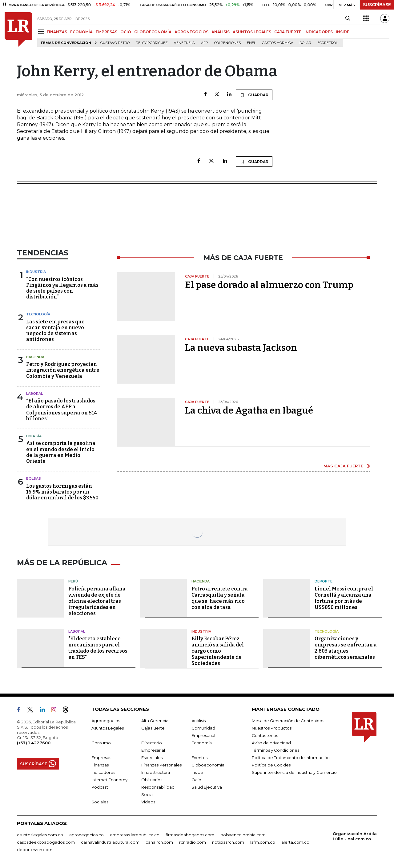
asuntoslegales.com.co (40, 835)
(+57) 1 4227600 (34, 743)
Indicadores (103, 772)
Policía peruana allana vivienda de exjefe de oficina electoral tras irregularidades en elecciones (97, 601)
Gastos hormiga (278, 43)
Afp (205, 43)
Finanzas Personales (161, 765)
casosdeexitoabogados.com (46, 842)
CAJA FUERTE (288, 32)
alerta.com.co (295, 842)
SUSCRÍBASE (377, 5)
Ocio (196, 780)
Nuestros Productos (272, 728)
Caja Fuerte (153, 728)
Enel (251, 43)
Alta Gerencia (155, 721)
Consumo (101, 743)
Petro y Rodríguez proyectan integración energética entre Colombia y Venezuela (63, 370)
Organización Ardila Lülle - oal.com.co (355, 836)
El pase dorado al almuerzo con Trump (269, 285)
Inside (197, 772)
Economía (202, 743)
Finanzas (100, 765)
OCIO (126, 32)
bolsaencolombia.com (243, 835)
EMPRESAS (107, 32)
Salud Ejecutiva (207, 787)
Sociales (100, 802)
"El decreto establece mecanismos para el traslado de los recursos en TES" (98, 648)
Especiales (152, 758)
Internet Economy (109, 780)
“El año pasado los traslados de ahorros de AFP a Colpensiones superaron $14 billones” (62, 410)
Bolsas (34, 478)
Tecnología (38, 314)
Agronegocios (106, 721)
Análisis (199, 721)
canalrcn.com (159, 842)
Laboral (34, 394)
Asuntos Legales (108, 728)
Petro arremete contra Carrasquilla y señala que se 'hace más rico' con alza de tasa (220, 598)
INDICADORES (319, 32)
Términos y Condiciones (275, 750)
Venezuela (184, 43)
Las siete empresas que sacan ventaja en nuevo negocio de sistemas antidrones (55, 331)
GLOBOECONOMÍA (153, 32)
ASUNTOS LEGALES (252, 32)
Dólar (305, 43)
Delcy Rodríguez (152, 43)
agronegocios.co (86, 835)
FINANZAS (57, 32)
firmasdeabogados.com (190, 835)
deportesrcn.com (35, 850)
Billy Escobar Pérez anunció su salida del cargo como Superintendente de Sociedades (218, 651)
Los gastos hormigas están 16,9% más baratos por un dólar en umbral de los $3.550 (62, 492)
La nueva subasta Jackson (241, 348)
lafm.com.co (263, 842)
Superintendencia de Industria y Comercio (294, 772)
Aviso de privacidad (271, 743)
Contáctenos (265, 735)
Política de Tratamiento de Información (291, 758)
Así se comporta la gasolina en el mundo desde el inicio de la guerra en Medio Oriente (61, 452)
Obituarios (152, 780)
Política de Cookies (271, 765)
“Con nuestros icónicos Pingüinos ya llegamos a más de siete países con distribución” (62, 288)
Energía (34, 436)
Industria (36, 272)
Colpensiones (227, 43)
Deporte (324, 581)
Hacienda (35, 357)
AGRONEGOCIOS (191, 32)
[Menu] (42, 32)
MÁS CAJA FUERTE (343, 466)
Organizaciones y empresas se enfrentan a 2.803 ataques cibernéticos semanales (346, 648)
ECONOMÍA (81, 32)
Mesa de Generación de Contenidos (288, 721)
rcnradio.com (193, 842)
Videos (148, 802)
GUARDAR (254, 95)
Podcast (100, 787)
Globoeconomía (208, 765)
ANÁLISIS (221, 32)
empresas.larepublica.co (135, 835)
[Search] (348, 18)
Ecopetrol (328, 43)
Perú (73, 581)
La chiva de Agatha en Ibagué (249, 410)
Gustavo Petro (115, 43)
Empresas (101, 758)
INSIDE (343, 32)
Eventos (199, 758)
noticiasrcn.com (228, 842)
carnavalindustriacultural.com (110, 842)
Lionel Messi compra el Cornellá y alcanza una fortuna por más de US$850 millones (344, 598)
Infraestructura (156, 772)
